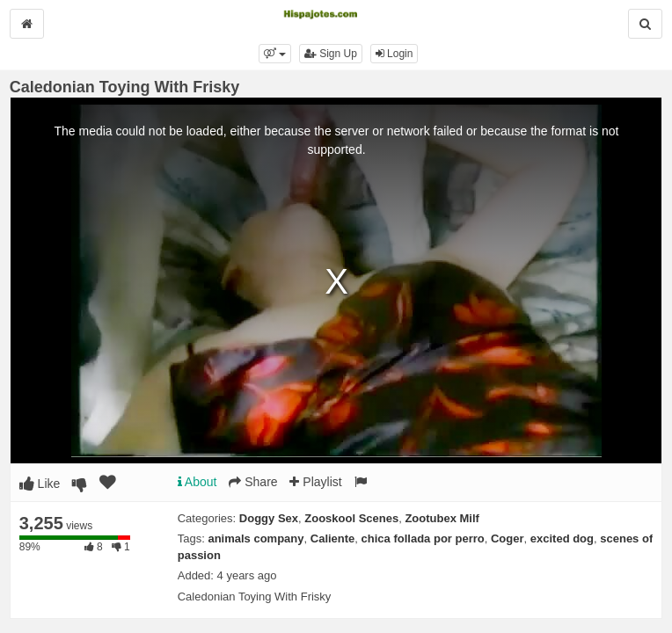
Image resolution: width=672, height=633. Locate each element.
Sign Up (331, 54)
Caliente (333, 538)
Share (253, 482)
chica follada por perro (423, 538)
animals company (256, 538)
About (197, 482)
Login (394, 54)
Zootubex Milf (442, 518)
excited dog (562, 538)
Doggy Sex (269, 518)
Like (40, 484)
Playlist (315, 482)
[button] (275, 54)
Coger (508, 538)
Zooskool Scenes (351, 518)
